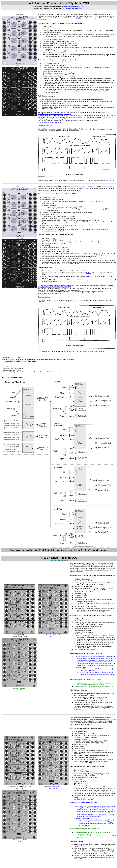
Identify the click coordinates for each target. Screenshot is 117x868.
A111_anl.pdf (110, 180)
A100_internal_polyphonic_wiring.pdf (50, 122)
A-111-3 (79, 18)
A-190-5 (68, 103)
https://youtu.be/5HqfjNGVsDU (75, 7)
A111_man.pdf (100, 352)
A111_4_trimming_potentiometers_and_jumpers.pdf (54, 114)
